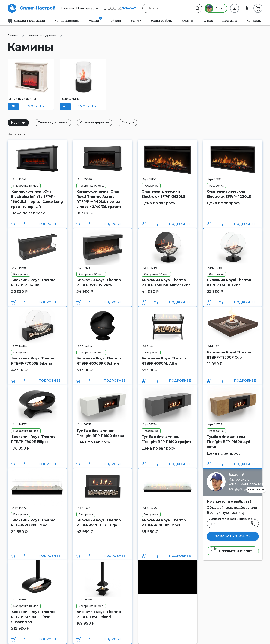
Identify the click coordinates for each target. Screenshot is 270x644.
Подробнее (49, 224)
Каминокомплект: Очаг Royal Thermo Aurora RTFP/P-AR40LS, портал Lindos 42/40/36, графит (99, 199)
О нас (208, 21)
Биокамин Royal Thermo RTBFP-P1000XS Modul (164, 523)
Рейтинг (115, 21)
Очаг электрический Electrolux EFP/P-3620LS (163, 194)
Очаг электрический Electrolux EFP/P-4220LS (229, 194)
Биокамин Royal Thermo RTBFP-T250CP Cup (229, 355)
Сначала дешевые (53, 122)
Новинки (18, 123)
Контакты (254, 21)
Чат (213, 8)
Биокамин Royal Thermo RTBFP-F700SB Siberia (33, 361)
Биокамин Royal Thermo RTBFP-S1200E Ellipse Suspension (33, 617)
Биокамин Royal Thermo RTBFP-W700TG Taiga (99, 523)
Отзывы (188, 21)
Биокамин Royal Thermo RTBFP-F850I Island (99, 614)
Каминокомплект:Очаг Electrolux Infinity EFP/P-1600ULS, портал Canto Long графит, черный (37, 199)
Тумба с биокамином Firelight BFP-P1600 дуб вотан (228, 442)
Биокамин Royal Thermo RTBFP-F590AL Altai (164, 361)
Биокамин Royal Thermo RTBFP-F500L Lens (229, 283)
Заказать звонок (233, 536)
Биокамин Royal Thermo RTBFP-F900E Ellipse (33, 439)
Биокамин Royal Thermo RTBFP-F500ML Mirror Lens (166, 283)
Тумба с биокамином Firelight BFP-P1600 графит (166, 439)
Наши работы (162, 21)
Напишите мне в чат (231, 551)
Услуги (136, 21)
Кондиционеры (67, 21)
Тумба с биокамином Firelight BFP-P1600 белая (100, 433)
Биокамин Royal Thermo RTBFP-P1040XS (33, 283)
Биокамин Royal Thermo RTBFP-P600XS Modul (33, 523)
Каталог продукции (26, 21)
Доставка (230, 21)
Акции (95, 20)
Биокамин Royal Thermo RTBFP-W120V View (99, 283)
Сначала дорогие (95, 122)
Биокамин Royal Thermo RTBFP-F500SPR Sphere (99, 361)
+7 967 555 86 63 (246, 489)
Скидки (128, 122)
